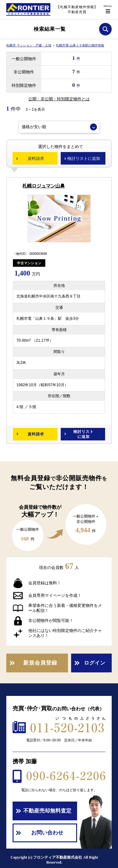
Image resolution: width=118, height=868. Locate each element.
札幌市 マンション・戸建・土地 (29, 45)
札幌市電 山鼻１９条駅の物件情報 (80, 45)
